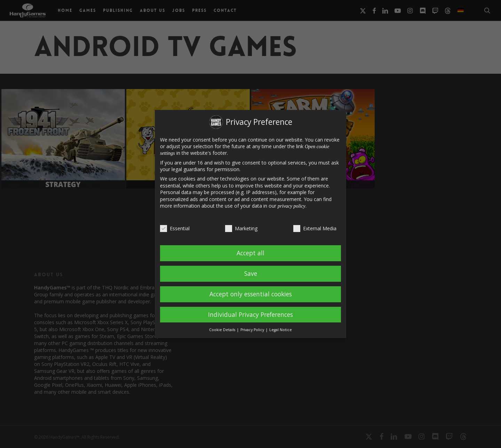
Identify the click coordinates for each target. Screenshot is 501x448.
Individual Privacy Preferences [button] (250, 314)
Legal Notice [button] (281, 330)
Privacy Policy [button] (253, 330)
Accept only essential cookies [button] (251, 294)
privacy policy (292, 206)
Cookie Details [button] (223, 330)
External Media (315, 228)
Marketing (241, 228)
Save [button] (251, 273)
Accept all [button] (250, 253)
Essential (175, 228)
